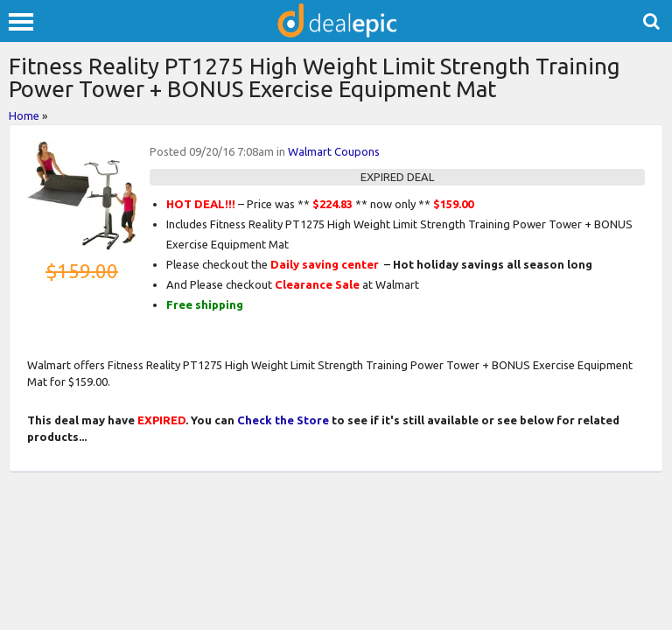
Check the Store (283, 420)
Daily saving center (325, 264)
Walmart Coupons (334, 151)
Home (24, 115)
